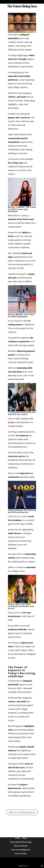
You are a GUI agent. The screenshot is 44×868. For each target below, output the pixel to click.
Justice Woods (15, 321)
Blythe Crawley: (22, 193)
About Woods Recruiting (21, 842)
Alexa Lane (13, 613)
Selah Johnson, (15, 516)
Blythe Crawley (20, 215)
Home (17, 838)
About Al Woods (21, 846)
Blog (25, 838)
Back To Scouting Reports (22, 812)
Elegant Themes (27, 861)
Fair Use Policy (21, 854)
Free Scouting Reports (21, 850)
